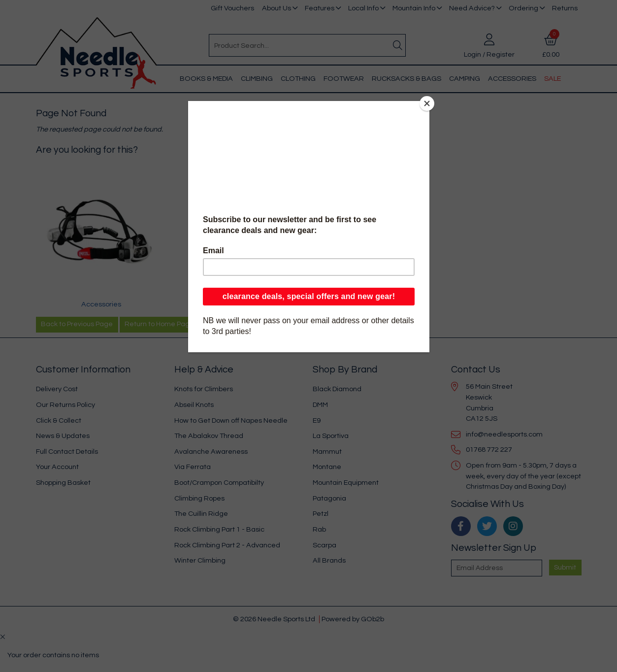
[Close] (427, 103)
